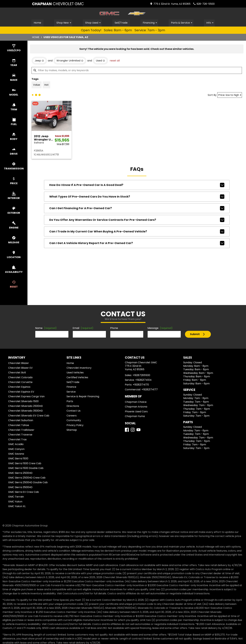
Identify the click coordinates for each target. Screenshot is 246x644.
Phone (114, 328)
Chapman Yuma (135, 416)
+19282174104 (143, 380)
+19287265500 (141, 375)
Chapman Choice (136, 402)
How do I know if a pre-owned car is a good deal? (137, 185)
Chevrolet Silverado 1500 (23, 401)
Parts (70, 401)
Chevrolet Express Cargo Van (26, 396)
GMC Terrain (16, 497)
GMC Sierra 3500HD (20, 487)
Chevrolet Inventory (79, 368)
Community (74, 420)
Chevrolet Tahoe (19, 425)
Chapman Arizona (136, 407)
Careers (72, 415)
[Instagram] (133, 430)
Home (37, 23)
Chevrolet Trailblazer (21, 430)
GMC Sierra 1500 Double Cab (26, 468)
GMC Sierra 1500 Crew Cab (25, 463)
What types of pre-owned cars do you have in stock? (137, 196)
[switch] (14, 48)
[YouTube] (138, 430)
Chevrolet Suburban (21, 420)
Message (160, 328)
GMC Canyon (16, 449)
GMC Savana (16, 454)
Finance (71, 387)
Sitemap (72, 430)
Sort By (212, 95)
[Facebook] (127, 430)
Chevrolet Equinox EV (21, 392)
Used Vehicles (75, 373)
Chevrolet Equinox (19, 387)
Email (83, 328)
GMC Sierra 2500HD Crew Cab (27, 477)
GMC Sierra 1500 (18, 458)
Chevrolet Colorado (20, 377)
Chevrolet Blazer (19, 363)
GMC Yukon (15, 501)
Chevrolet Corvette (20, 382)
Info (211, 23)
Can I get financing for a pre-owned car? (137, 208)
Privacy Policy (75, 425)
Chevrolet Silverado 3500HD (25, 411)
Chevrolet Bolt (17, 373)
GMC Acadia (16, 444)
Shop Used (93, 23)
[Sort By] (230, 95)
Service (71, 392)
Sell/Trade (121, 23)
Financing (151, 23)
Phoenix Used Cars (136, 411)
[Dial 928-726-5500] (204, 4)
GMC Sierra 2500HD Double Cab (28, 482)
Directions (73, 406)
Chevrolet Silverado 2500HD (25, 406)
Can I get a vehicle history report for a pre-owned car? (137, 243)
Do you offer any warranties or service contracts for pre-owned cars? (137, 220)
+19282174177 (150, 389)
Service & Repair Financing (83, 396)
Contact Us (74, 411)
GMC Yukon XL (17, 506)
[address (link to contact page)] (170, 4)
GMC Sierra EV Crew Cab (24, 492)
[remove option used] (100, 61)
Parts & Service (182, 23)
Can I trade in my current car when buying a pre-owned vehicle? (137, 231)
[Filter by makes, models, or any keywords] (137, 70)
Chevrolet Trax (17, 439)
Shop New (64, 23)
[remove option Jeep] (39, 61)
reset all (115, 61)
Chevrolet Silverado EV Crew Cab (29, 415)
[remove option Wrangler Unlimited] (70, 61)
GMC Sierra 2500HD (20, 473)
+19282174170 (141, 385)
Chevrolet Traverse (20, 435)
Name (46, 328)
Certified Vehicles (77, 377)
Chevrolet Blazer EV (20, 368)
